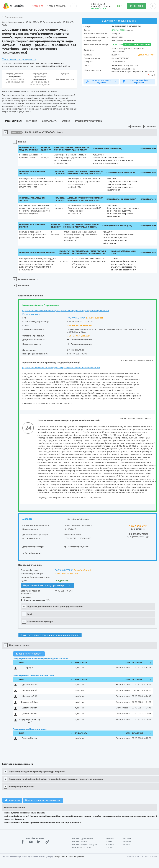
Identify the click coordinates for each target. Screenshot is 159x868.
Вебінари (127, 842)
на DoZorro (59, 63)
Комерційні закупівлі (81, 848)
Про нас (109, 848)
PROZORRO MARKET (57, 6)
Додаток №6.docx (30, 702)
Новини (109, 842)
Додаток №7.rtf (30, 714)
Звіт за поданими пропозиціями (43, 800)
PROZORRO (37, 6)
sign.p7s (30, 668)
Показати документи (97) (35, 600)
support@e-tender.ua (101, 6)
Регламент (128, 839)
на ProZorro (46, 63)
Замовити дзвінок (98, 9)
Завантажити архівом (29, 654)
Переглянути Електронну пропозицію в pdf (47, 585)
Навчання (110, 839)
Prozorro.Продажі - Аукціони (85, 845)
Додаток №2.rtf (30, 690)
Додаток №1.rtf (30, 708)
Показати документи (80, 340)
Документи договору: (33, 547)
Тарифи (126, 845)
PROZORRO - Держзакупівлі (83, 839)
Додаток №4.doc (30, 738)
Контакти (110, 845)
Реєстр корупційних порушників (135, 82)
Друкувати (12, 800)
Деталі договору (32, 553)
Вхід (120, 6)
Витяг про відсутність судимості (101, 82)
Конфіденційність (60, 857)
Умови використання (77, 857)
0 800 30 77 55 (98, 4)
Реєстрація (137, 6)
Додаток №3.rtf (30, 696)
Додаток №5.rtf (30, 685)
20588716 (116, 55)
